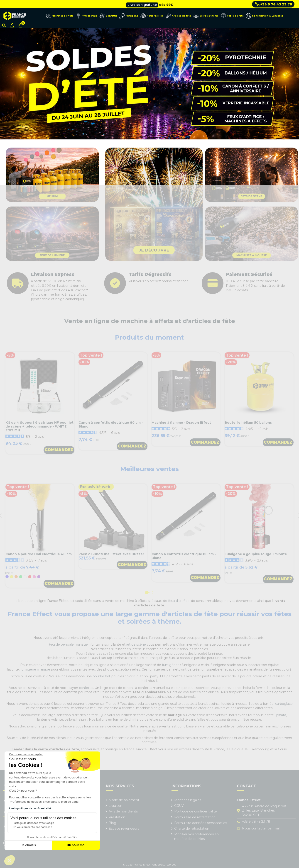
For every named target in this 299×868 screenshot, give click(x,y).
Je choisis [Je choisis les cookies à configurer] (28, 845)
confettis (86, 688)
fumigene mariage (35, 669)
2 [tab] (152, 593)
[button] (10, 860)
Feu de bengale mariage (69, 644)
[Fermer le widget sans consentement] (26, 754)
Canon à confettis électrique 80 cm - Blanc (111, 424)
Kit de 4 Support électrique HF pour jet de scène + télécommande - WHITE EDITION (39, 426)
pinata (281, 715)
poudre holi (102, 676)
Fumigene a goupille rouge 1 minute (256, 554)
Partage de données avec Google (33, 823)
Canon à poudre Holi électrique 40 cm (39, 554)
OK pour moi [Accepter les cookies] (76, 845)
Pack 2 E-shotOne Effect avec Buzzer (111, 554)
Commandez (59, 450)
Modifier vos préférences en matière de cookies (196, 836)
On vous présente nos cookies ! (32, 827)
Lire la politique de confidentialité (30, 808)
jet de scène (136, 644)
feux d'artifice (179, 601)
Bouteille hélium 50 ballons (248, 423)
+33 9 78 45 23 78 (274, 4)
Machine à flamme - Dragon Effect (181, 423)
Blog (112, 823)
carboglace (284, 704)
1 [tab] (147, 593)
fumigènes (171, 665)
